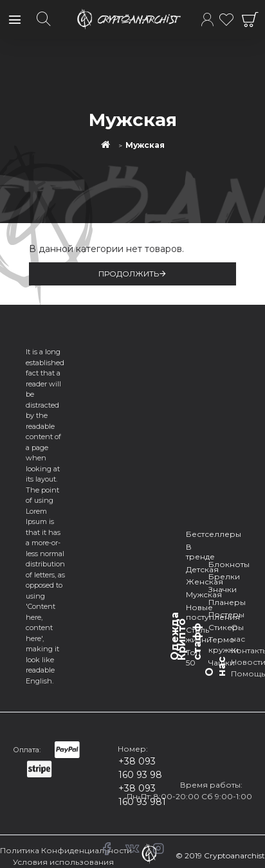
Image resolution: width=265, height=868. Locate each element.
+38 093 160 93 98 (140, 768)
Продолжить (129, 274)
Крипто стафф (189, 639)
